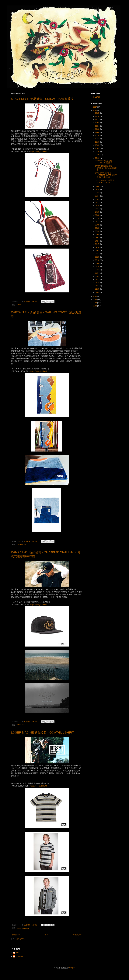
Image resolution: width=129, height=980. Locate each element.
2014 (95, 300)
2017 (95, 107)
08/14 (97, 196)
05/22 (97, 231)
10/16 (97, 142)
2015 (95, 296)
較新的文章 (16, 935)
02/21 (97, 270)
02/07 (97, 276)
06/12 (97, 222)
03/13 (97, 260)
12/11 (97, 120)
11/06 (97, 132)
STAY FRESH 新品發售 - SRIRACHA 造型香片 (42, 99)
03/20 (97, 257)
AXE (17, 953)
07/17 (97, 209)
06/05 (97, 225)
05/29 (97, 228)
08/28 (97, 190)
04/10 (97, 247)
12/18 (97, 116)
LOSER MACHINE (23, 928)
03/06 (97, 263)
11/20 (97, 129)
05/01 (97, 238)
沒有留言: (35, 302)
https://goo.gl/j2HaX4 (39, 151)
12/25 (97, 113)
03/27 (97, 254)
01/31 (97, 279)
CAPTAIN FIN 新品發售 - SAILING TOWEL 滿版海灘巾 (106, 168)
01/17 (97, 286)
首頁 (47, 935)
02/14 (97, 273)
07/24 (97, 206)
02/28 (97, 267)
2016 (95, 110)
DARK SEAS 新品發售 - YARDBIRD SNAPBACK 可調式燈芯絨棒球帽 (106, 175)
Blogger (72, 968)
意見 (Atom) (21, 939)
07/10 (97, 212)
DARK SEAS (21, 725)
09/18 (97, 155)
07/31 (97, 202)
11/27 (97, 126)
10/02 (97, 148)
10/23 (97, 139)
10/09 (97, 145)
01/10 (97, 289)
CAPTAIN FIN (22, 545)
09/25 (97, 152)
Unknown (19, 956)
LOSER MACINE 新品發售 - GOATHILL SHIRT (42, 732)
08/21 (97, 193)
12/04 (97, 123)
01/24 (97, 283)
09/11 (97, 158)
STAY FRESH (22, 305)
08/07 (97, 199)
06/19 (97, 218)
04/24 (97, 241)
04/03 (97, 251)
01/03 (97, 292)
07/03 (97, 215)
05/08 (97, 235)
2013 (95, 303)
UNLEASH (97, 97)
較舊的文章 (78, 935)
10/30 (97, 136)
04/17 (97, 244)
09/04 (97, 186)
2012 (95, 306)
